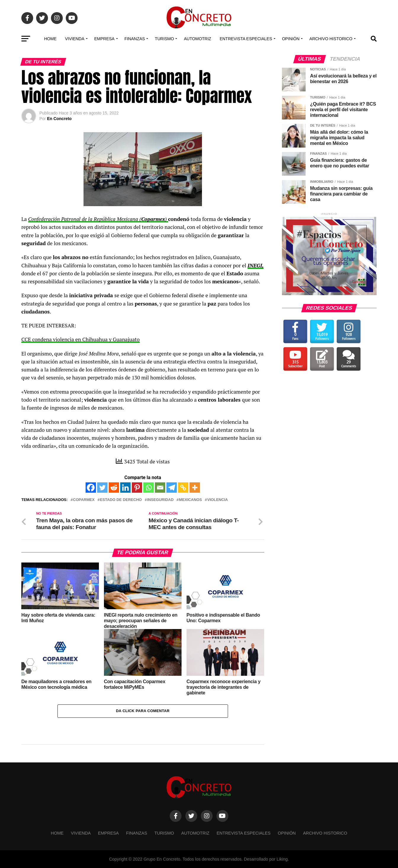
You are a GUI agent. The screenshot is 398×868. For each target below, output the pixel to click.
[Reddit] (114, 488)
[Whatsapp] (149, 488)
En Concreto (59, 119)
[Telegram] (172, 488)
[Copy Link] (183, 488)
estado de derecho (121, 500)
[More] (195, 488)
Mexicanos (190, 500)
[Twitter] (102, 488)
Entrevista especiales (246, 39)
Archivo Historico (331, 39)
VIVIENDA (74, 39)
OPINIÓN (291, 39)
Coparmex (84, 500)
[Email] (160, 488)
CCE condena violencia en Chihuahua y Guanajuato (81, 339)
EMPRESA (104, 39)
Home (50, 39)
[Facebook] (91, 488)
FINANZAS (135, 39)
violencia (218, 500)
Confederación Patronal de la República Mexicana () (98, 219)
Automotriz (198, 39)
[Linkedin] (125, 488)
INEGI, (256, 265)
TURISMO (165, 39)
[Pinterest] (137, 488)
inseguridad (161, 500)
